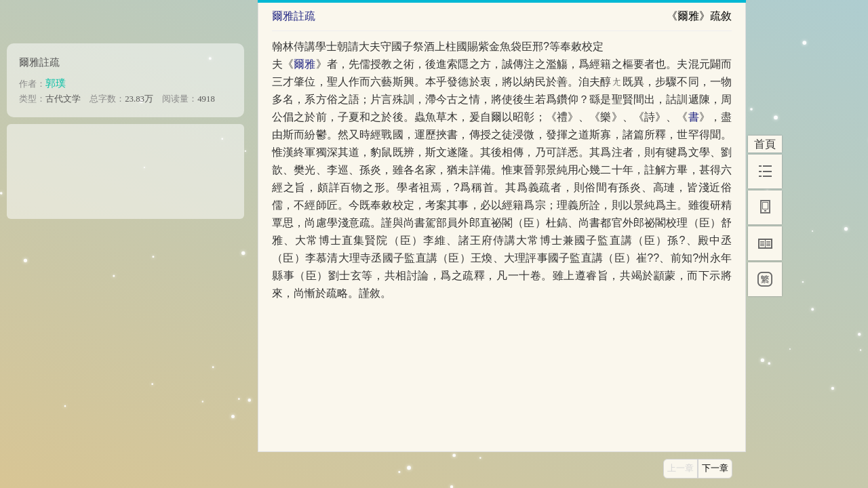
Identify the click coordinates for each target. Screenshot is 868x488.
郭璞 (56, 83)
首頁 (765, 144)
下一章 (715, 468)
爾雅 (304, 64)
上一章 (680, 468)
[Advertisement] (125, 167)
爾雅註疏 (39, 62)
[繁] (765, 279)
